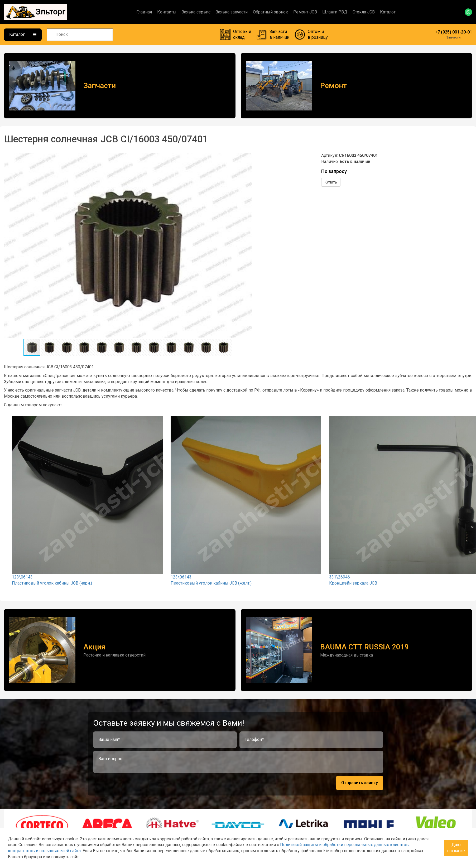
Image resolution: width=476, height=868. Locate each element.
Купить (331, 182)
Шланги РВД (335, 12)
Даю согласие (456, 848)
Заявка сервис (196, 12)
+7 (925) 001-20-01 (453, 32)
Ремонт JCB (305, 12)
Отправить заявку (360, 783)
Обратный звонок (270, 12)
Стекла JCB (364, 12)
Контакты (167, 12)
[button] (247, 157)
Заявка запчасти (232, 12)
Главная (144, 12)
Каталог (388, 12)
